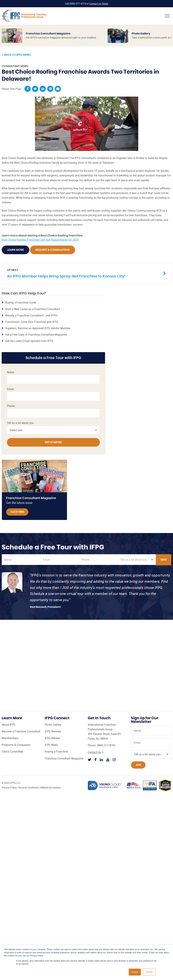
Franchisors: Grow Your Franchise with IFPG (32, 322)
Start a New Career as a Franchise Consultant (33, 309)
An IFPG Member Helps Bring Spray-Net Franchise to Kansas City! (84, 273)
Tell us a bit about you (20, 423)
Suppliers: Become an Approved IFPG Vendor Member (38, 328)
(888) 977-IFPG (106, 745)
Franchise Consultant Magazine (48, 34)
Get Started (53, 442)
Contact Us (96, 752)
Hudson (57, 787)
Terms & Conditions (28, 787)
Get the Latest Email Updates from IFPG (29, 341)
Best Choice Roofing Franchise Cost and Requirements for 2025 (40, 240)
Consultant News (15, 66)
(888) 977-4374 (78, 4)
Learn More (15, 250)
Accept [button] (135, 972)
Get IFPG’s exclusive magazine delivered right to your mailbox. (61, 37)
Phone (11, 406)
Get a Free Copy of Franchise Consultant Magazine (36, 335)
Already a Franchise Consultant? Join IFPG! (31, 315)
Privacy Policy (9, 787)
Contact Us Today (99, 4)
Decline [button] (149, 972)
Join (138, 765)
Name (11, 372)
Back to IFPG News (16, 55)
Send (164, 560)
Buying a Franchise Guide (21, 302)
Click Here (17, 512)
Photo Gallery (141, 34)
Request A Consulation (53, 250)
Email (10, 389)
